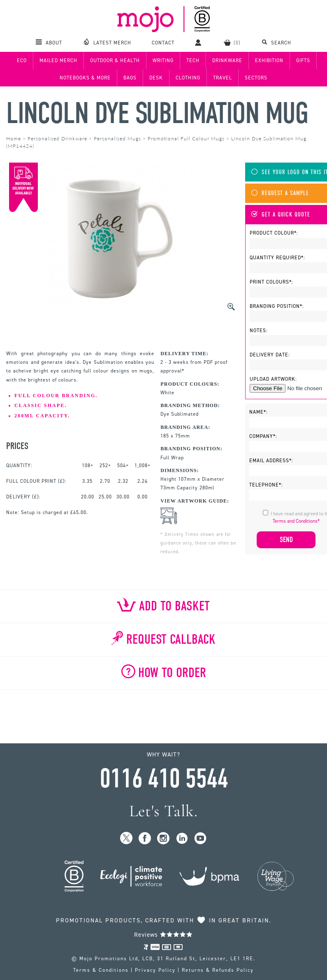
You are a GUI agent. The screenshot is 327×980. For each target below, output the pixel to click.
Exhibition (269, 61)
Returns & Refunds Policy (218, 970)
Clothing (188, 78)
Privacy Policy (155, 970)
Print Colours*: (271, 282)
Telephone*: (266, 485)
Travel (223, 78)
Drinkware (227, 61)
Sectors (256, 78)
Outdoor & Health (115, 61)
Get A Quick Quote (281, 215)
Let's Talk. (163, 811)
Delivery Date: (270, 355)
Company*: (263, 436)
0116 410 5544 (164, 779)
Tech (193, 61)
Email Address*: (271, 461)
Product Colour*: (274, 233)
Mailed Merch (58, 61)
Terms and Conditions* (296, 521)
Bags (130, 78)
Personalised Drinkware (57, 139)
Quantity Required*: (277, 258)
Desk (156, 78)
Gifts (303, 61)
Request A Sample (280, 193)
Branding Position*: (277, 306)
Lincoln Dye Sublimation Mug (157, 113)
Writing (163, 61)
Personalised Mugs (117, 139)
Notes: (259, 331)
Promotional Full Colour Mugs (186, 139)
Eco (22, 61)
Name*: (259, 412)
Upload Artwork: (273, 379)
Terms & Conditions (101, 970)
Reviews (163, 935)
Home (14, 139)
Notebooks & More (85, 78)
